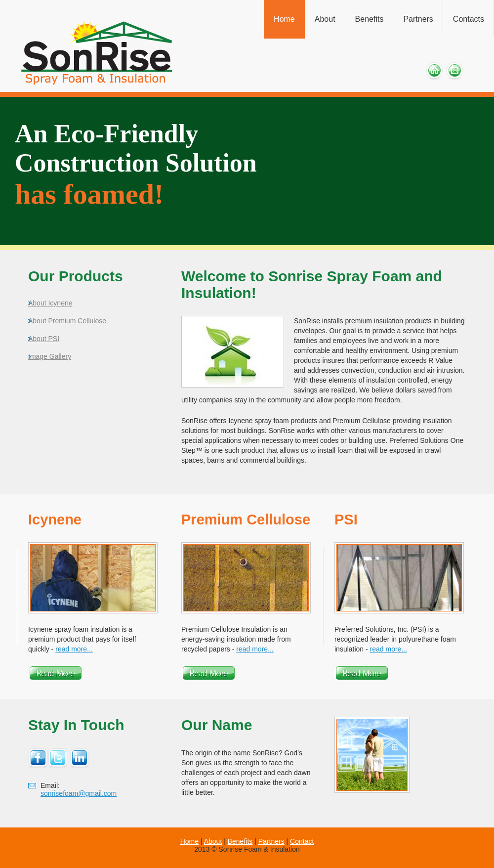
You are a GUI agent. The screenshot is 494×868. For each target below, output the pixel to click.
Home (284, 19)
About (325, 19)
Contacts (469, 19)
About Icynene (50, 303)
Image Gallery (50, 356)
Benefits (370, 19)
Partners (418, 19)
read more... (74, 649)
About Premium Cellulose (67, 321)
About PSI (44, 339)
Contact (302, 841)
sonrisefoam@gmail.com (79, 793)
